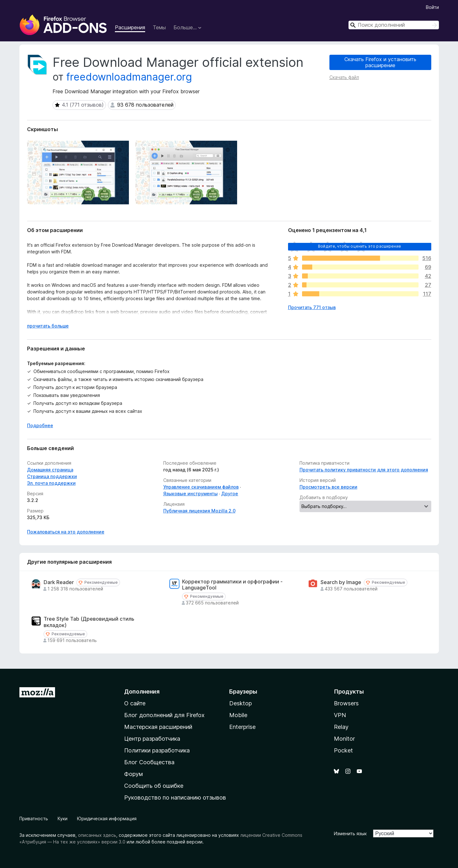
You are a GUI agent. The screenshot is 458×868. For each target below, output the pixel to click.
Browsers (346, 703)
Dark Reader (59, 582)
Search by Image (341, 582)
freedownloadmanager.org (129, 77)
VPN (340, 715)
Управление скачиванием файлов (201, 487)
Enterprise (242, 727)
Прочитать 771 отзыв (312, 307)
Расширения (130, 27)
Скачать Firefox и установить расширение (380, 62)
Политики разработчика (157, 750)
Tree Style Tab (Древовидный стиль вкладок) (89, 622)
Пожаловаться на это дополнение (66, 532)
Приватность (34, 819)
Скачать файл (344, 77)
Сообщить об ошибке (154, 786)
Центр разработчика (152, 739)
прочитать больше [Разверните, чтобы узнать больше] (48, 326)
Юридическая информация (107, 819)
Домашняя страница (50, 470)
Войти (432, 7)
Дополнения (142, 692)
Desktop (240, 703)
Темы (159, 27)
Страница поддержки (52, 476)
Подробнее (40, 425)
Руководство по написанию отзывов (175, 797)
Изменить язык (350, 833)
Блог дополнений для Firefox (164, 715)
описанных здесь (97, 835)
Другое (230, 494)
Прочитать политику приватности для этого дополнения (364, 470)
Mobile (238, 715)
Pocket (343, 750)
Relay (341, 727)
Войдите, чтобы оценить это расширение (359, 246)
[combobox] (394, 25)
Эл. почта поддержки (51, 483)
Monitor (344, 739)
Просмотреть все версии (328, 487)
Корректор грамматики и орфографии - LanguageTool (232, 585)
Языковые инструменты (190, 494)
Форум (134, 774)
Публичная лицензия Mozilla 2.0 (199, 511)
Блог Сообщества (149, 762)
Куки (63, 819)
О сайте (135, 703)
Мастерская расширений (158, 727)
